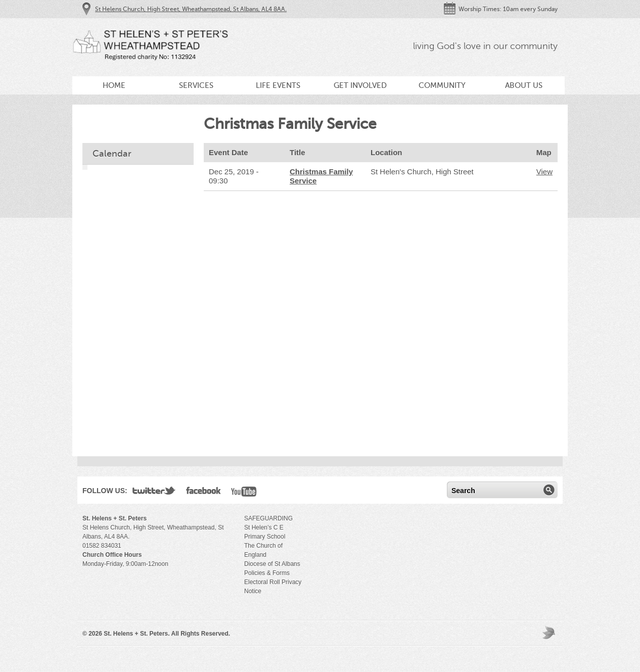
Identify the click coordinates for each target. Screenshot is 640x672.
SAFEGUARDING (268, 518)
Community (442, 85)
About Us (524, 85)
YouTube (244, 493)
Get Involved (360, 85)
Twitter (154, 493)
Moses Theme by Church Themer (550, 632)
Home (114, 85)
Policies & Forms (267, 573)
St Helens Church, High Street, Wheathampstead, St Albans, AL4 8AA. (191, 9)
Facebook (203, 493)
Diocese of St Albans (272, 564)
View (544, 172)
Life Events (278, 85)
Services (196, 85)
